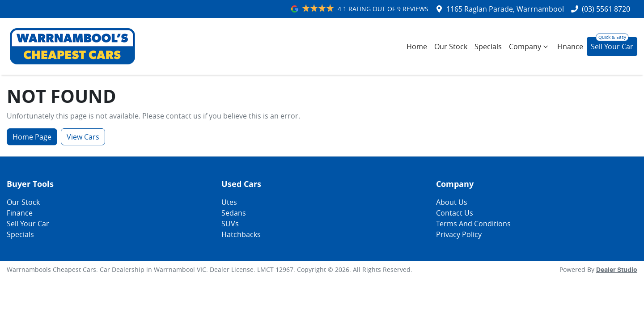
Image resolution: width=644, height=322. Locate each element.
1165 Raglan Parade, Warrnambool (505, 9)
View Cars (83, 137)
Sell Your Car (612, 47)
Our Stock (451, 47)
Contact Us (455, 213)
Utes (229, 202)
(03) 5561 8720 (606, 9)
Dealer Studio (617, 270)
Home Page (32, 137)
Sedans (234, 213)
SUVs (230, 224)
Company (530, 47)
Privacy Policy (459, 234)
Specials (488, 47)
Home (417, 47)
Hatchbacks (241, 234)
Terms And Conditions (473, 224)
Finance (570, 47)
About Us (452, 202)
